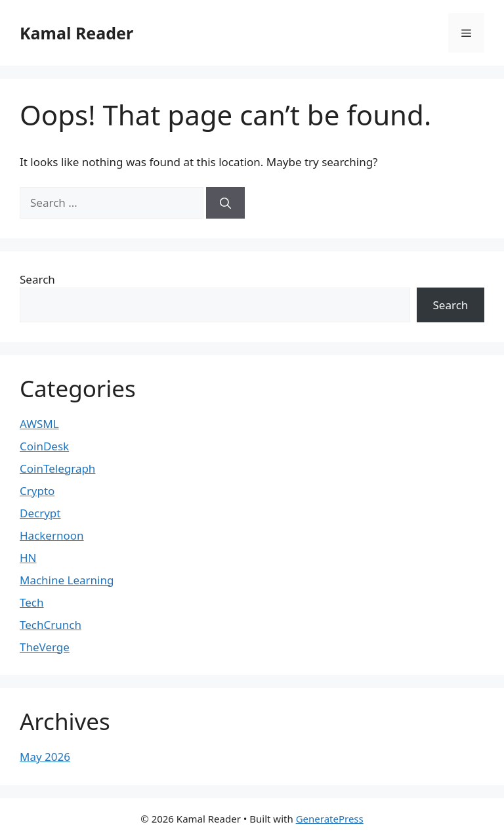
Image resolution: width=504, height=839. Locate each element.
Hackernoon (52, 535)
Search (37, 279)
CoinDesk (44, 446)
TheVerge (45, 647)
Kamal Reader (76, 33)
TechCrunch (51, 625)
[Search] (225, 203)
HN (28, 558)
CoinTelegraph (57, 468)
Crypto (37, 491)
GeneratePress (330, 819)
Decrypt (40, 513)
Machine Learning (67, 580)
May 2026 (45, 757)
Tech (32, 602)
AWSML (39, 424)
